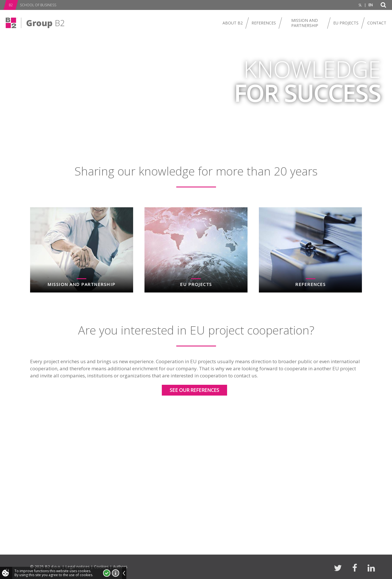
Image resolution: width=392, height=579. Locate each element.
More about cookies (116, 573)
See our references (194, 390)
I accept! (107, 573)
